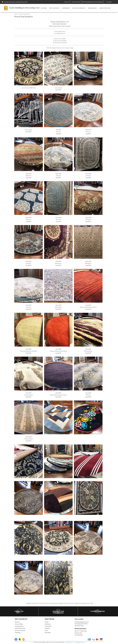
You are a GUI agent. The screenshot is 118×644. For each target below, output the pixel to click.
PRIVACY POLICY (70, 642)
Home (16, 14)
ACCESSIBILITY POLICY (80, 642)
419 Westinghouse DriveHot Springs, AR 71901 (82, 623)
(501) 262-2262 (79, 626)
